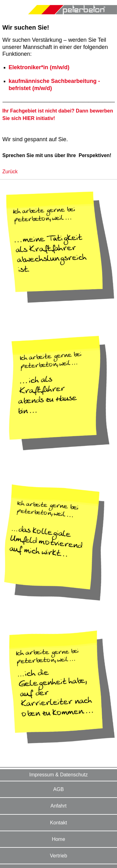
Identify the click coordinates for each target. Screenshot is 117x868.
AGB (59, 789)
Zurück (10, 172)
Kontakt (58, 823)
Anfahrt (59, 806)
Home (58, 839)
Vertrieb (58, 856)
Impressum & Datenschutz (59, 775)
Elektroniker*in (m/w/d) (39, 67)
